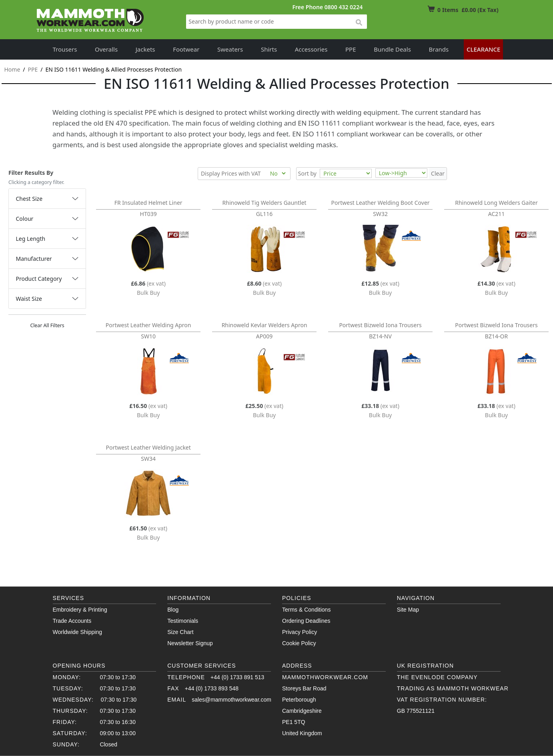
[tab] (47, 199)
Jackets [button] (145, 49)
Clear (438, 173)
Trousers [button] (65, 49)
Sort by (307, 173)
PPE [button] (351, 49)
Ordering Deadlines (306, 621)
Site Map (408, 610)
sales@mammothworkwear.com (231, 700)
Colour (25, 219)
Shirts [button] (269, 49)
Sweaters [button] (230, 49)
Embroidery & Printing (80, 610)
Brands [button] (439, 49)
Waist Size (29, 299)
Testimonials (183, 621)
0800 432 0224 (344, 7)
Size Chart (180, 632)
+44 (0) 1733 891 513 (237, 677)
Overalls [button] (106, 49)
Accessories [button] (311, 49)
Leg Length (31, 239)
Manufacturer (34, 259)
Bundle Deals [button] (392, 49)
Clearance (484, 49)
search (359, 23)
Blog (173, 610)
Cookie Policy (299, 643)
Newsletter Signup (190, 643)
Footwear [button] (186, 49)
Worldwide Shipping (77, 632)
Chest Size (29, 199)
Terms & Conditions (306, 610)
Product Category (39, 279)
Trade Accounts (72, 621)
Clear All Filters (47, 325)
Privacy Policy (300, 632)
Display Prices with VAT (231, 173)
